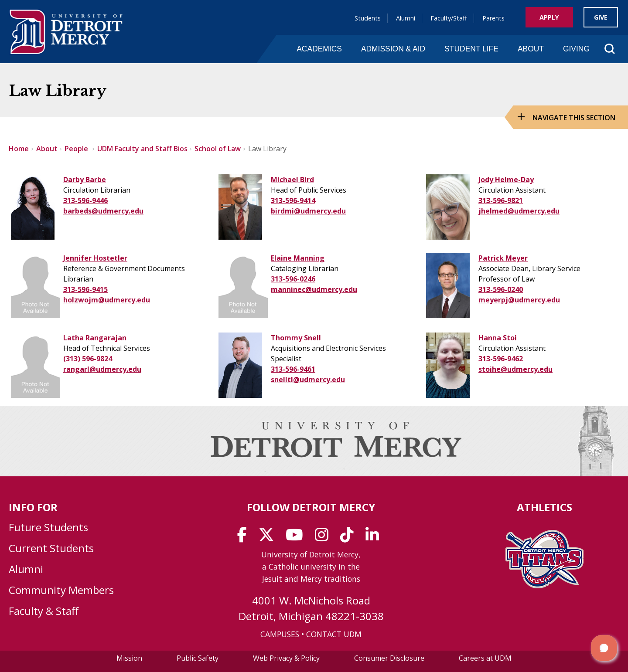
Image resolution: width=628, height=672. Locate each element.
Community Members (61, 590)
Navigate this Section (574, 118)
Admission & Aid (393, 49)
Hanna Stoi (498, 338)
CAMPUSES (280, 634)
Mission (129, 658)
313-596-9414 (293, 200)
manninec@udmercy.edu (314, 289)
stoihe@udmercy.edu (515, 369)
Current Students (51, 548)
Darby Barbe (85, 180)
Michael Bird (292, 180)
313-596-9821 (501, 200)
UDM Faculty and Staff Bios (142, 149)
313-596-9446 (85, 200)
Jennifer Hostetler (95, 258)
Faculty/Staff (449, 18)
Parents (493, 18)
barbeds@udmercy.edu (103, 211)
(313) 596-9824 (88, 359)
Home (19, 149)
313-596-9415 (85, 289)
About (531, 49)
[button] (604, 648)
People (77, 149)
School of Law (218, 149)
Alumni (406, 18)
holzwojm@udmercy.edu (107, 300)
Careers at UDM (485, 658)
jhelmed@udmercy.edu (519, 211)
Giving (576, 49)
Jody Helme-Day (506, 180)
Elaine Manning (298, 258)
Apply (549, 17)
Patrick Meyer (503, 258)
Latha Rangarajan (95, 338)
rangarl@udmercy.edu (102, 369)
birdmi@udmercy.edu (308, 211)
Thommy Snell (296, 338)
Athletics (544, 507)
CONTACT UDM (334, 634)
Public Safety (198, 658)
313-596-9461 (293, 369)
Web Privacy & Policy (286, 658)
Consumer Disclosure (389, 658)
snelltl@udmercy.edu (308, 380)
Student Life (471, 49)
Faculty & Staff (44, 611)
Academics (319, 49)
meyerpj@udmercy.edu (519, 300)
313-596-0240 (501, 289)
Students (368, 18)
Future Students (48, 527)
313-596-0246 (293, 279)
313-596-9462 (501, 359)
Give (601, 17)
